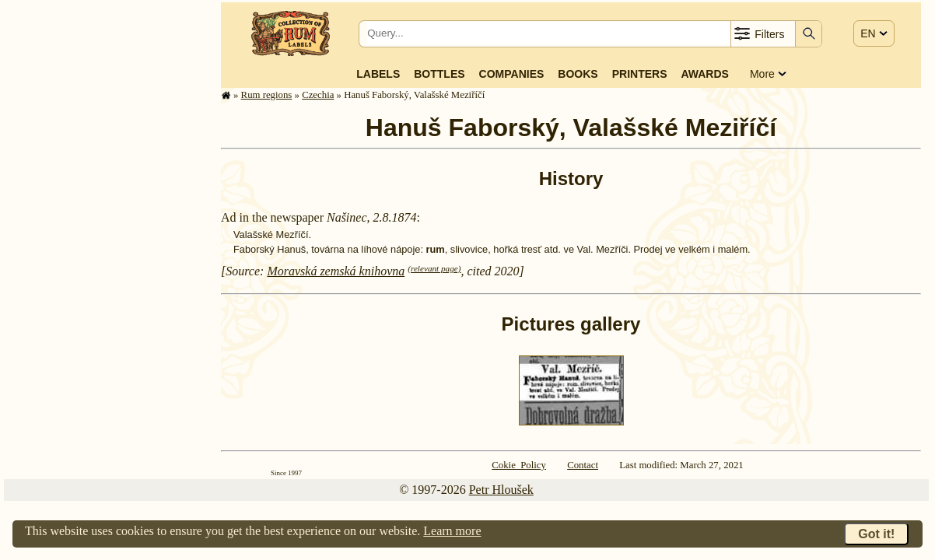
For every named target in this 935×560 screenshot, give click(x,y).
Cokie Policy (519, 465)
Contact (583, 465)
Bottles (439, 74)
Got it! (876, 534)
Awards (704, 74)
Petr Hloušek (501, 490)
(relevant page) (434, 268)
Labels (378, 74)
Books (578, 74)
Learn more (452, 531)
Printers (640, 74)
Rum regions (267, 95)
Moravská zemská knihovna (336, 271)
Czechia (318, 95)
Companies (512, 74)
